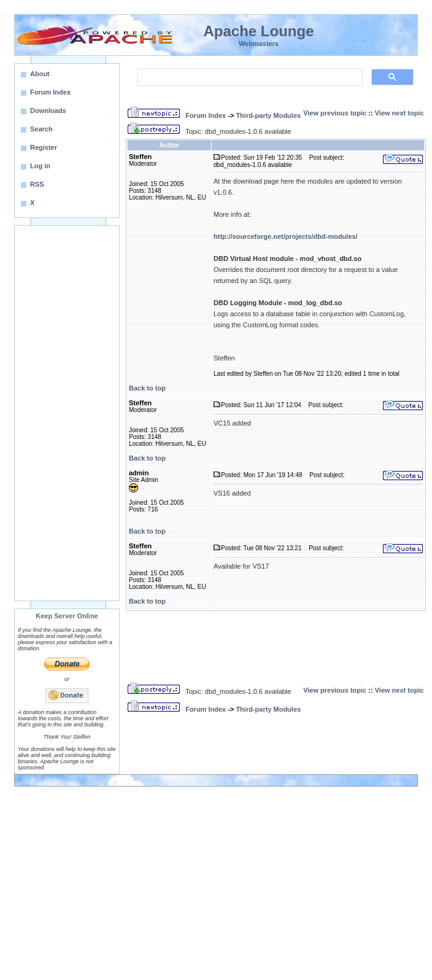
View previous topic (335, 113)
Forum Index (206, 115)
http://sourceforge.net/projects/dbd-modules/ (286, 236)
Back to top (147, 388)
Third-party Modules (268, 115)
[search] (249, 77)
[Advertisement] (67, 413)
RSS (37, 184)
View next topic (399, 113)
